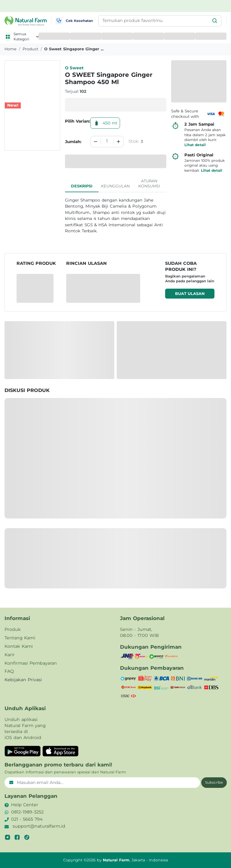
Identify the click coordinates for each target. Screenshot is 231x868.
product (30, 49)
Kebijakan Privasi (23, 680)
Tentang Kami (20, 638)
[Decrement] (96, 142)
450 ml (105, 123)
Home (11, 49)
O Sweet (74, 68)
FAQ (9, 671)
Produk (13, 629)
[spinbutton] (107, 142)
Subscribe (214, 782)
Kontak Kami (19, 646)
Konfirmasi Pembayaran (31, 663)
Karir (10, 655)
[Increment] (119, 142)
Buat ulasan (190, 294)
